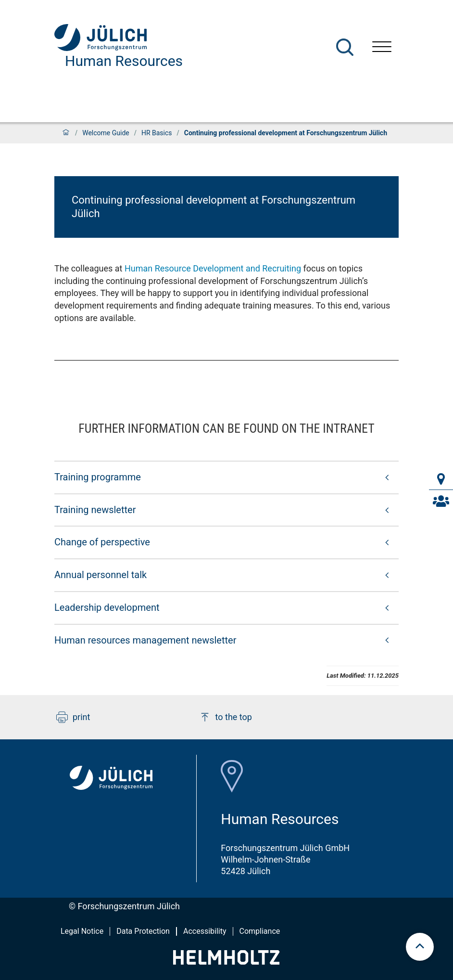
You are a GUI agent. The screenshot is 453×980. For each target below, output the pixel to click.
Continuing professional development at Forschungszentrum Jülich (214, 207)
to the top (226, 717)
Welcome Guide (106, 133)
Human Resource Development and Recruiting (213, 268)
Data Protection (143, 931)
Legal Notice (82, 931)
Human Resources (124, 61)
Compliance (260, 931)
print (73, 717)
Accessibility (205, 931)
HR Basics (157, 133)
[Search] (345, 47)
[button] (226, 477)
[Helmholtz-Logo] (226, 961)
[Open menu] (382, 48)
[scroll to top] (420, 947)
